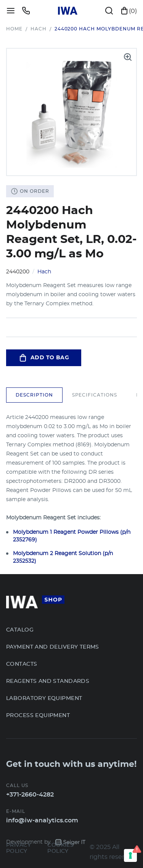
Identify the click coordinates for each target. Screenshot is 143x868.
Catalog (20, 630)
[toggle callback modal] (26, 11)
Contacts (22, 664)
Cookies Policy (60, 848)
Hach (39, 29)
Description (34, 395)
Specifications (95, 395)
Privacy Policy (18, 848)
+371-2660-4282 (30, 795)
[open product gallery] (128, 57)
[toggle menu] (11, 11)
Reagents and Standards (48, 681)
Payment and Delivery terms (53, 647)
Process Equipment (38, 716)
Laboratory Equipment (44, 698)
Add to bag (44, 358)
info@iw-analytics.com (42, 820)
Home (14, 29)
